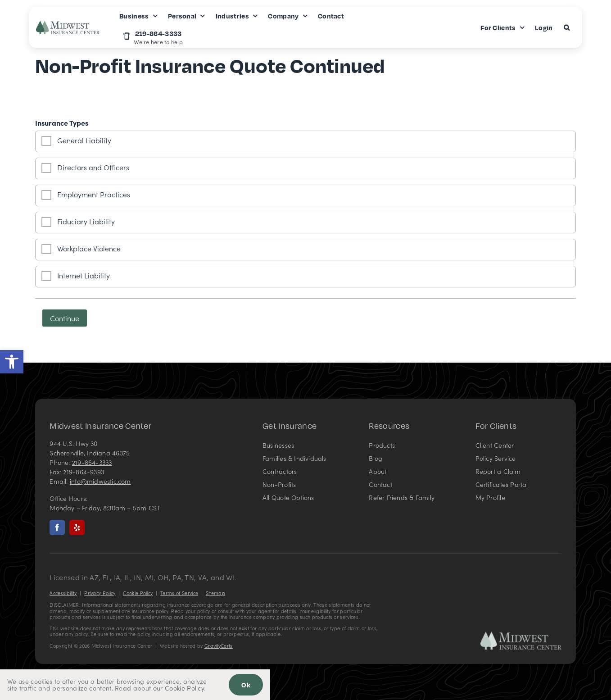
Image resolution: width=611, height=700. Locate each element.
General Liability (84, 140)
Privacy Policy (100, 593)
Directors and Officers (93, 167)
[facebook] (57, 527)
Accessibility (63, 593)
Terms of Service (179, 593)
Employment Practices (94, 194)
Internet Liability (84, 275)
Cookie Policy (138, 593)
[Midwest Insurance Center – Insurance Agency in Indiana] (521, 635)
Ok (246, 685)
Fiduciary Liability (86, 221)
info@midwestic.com (100, 481)
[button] (12, 362)
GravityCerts (219, 646)
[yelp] (77, 527)
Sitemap (215, 593)
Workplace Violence (89, 248)
